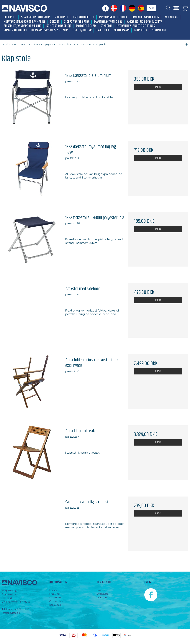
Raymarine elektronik (113, 17)
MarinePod (61, 17)
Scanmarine (159, 30)
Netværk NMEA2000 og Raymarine (24, 22)
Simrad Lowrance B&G (145, 17)
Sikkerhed (10, 17)
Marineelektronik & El (108, 22)
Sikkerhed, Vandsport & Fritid (23, 26)
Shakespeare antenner (35, 17)
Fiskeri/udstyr (82, 30)
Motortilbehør (86, 26)
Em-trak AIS (171, 17)
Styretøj (106, 26)
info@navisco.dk (11, 613)
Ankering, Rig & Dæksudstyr (145, 22)
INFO (158, 87)
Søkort (55, 22)
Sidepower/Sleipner (77, 22)
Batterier (103, 30)
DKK (151, 8)
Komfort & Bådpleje (59, 26)
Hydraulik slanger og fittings (136, 26)
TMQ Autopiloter (84, 17)
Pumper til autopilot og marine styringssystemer (36, 30)
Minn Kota (141, 30)
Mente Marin (122, 30)
